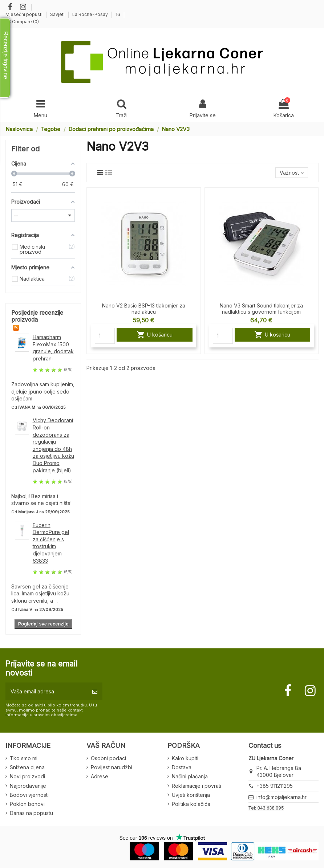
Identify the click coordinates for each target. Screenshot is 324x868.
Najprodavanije (28, 786)
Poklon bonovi (27, 804)
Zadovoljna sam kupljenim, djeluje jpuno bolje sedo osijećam (43, 391)
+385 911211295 (275, 786)
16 (118, 14)
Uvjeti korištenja (191, 795)
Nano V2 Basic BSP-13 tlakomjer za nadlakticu (144, 309)
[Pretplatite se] (95, 691)
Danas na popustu (31, 813)
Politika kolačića (191, 804)
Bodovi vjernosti (29, 795)
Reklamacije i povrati (197, 786)
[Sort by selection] (292, 173)
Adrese (100, 776)
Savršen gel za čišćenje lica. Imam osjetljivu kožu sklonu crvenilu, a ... (40, 594)
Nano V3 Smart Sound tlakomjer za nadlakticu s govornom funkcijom (261, 309)
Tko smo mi (24, 758)
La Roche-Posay (91, 14)
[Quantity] (105, 336)
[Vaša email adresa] (46, 691)
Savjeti (58, 14)
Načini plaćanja (190, 776)
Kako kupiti (185, 758)
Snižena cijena (27, 767)
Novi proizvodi (27, 776)
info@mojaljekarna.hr (282, 797)
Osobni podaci (108, 758)
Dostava (182, 767)
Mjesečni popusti (25, 14)
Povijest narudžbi (112, 767)
